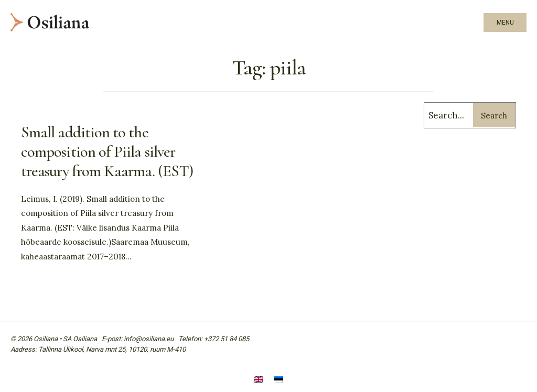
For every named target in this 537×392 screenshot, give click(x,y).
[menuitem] (259, 380)
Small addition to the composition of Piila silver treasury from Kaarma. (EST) (107, 152)
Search (494, 116)
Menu (505, 23)
